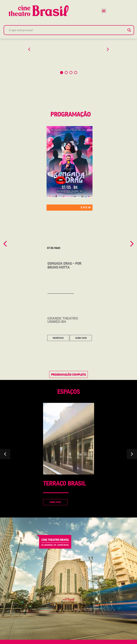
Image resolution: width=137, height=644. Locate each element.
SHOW (86, 213)
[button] (104, 11)
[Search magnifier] (129, 30)
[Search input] (67, 30)
